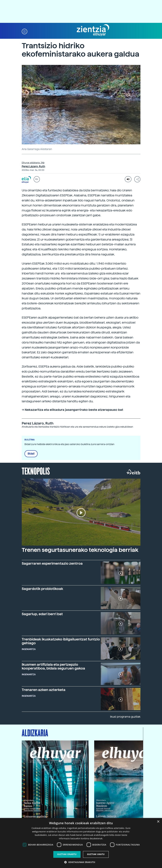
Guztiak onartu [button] (67, 854)
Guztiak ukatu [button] (96, 854)
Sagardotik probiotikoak (42, 589)
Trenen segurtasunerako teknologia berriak (80, 550)
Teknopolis (36, 471)
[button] (24, 31)
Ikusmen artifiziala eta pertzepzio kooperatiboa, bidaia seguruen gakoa (53, 666)
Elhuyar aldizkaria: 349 (33, 163)
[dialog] (81, 843)
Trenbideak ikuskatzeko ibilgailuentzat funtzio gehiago (61, 641)
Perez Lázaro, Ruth (33, 166)
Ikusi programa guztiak (125, 717)
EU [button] (37, 179)
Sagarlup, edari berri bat (42, 614)
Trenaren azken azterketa (44, 690)
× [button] (158, 822)
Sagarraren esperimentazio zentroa (52, 563)
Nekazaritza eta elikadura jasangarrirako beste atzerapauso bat (74, 410)
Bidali (31, 454)
